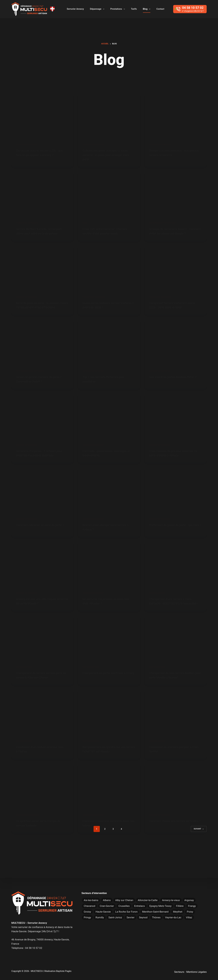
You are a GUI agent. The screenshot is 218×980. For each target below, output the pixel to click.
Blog (147, 9)
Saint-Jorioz (115, 917)
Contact (160, 9)
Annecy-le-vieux (171, 900)
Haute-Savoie (103, 912)
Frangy (192, 906)
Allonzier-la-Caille (148, 900)
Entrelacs (139, 906)
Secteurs (179, 972)
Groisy (87, 912)
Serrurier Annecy (75, 9)
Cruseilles (124, 906)
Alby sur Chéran (124, 900)
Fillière (180, 906)
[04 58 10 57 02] (190, 9)
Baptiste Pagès (64, 971)
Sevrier (130, 917)
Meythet (178, 912)
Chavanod (89, 906)
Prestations (118, 9)
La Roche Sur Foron (126, 912)
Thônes (156, 917)
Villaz (189, 917)
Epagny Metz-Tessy (160, 906)
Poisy (190, 912)
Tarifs (134, 9)
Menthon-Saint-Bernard (155, 912)
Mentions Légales (197, 972)
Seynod (143, 917)
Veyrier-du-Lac (173, 917)
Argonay (189, 900)
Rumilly (100, 917)
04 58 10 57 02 (34, 948)
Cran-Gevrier (107, 906)
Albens (107, 900)
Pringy (87, 917)
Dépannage (98, 9)
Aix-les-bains (91, 900)
